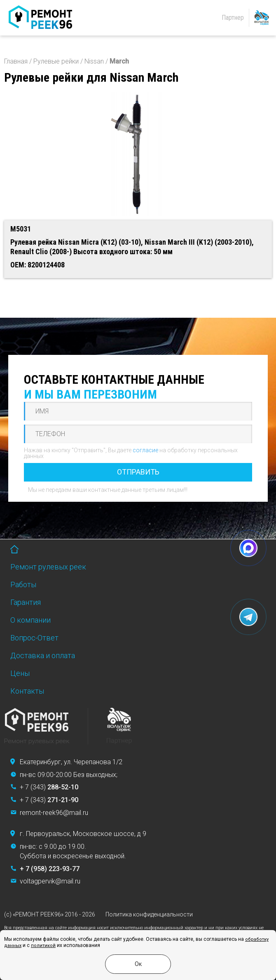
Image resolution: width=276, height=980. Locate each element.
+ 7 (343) (49, 787)
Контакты (27, 691)
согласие (145, 450)
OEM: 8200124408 (37, 265)
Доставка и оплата (43, 655)
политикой (43, 946)
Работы (23, 584)
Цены (20, 673)
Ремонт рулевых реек (48, 567)
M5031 (21, 229)
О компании (30, 620)
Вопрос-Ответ (34, 638)
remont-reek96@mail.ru (54, 813)
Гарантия (26, 602)
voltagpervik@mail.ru (50, 881)
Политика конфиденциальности (149, 914)
